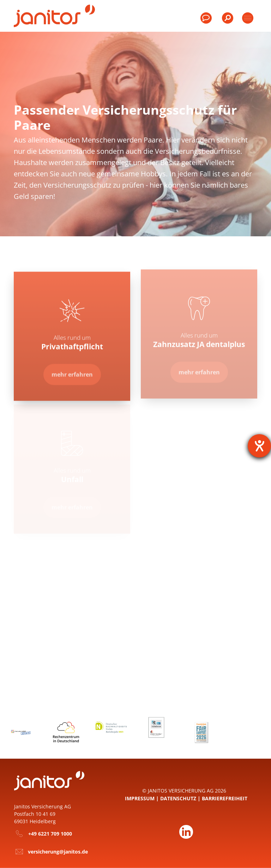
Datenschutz (178, 798)
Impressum (140, 798)
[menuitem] (227, 21)
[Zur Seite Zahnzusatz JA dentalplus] (199, 368)
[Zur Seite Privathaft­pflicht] (72, 370)
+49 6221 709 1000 (50, 834)
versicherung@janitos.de (58, 852)
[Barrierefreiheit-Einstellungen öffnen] (259, 446)
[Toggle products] (248, 18)
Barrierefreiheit (225, 798)
